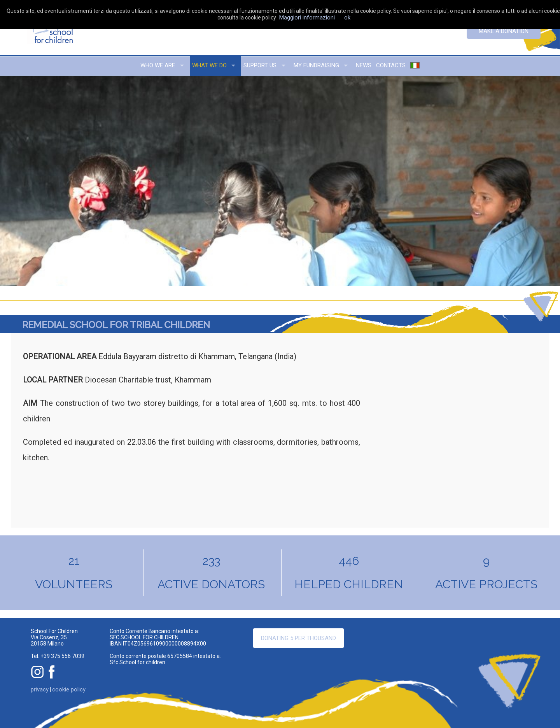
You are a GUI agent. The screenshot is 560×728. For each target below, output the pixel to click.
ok (347, 18)
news (364, 65)
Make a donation (504, 31)
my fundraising (316, 65)
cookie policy (69, 689)
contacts (391, 65)
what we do (209, 65)
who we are (158, 65)
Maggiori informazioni (307, 18)
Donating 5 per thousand (298, 638)
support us (260, 65)
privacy (40, 689)
